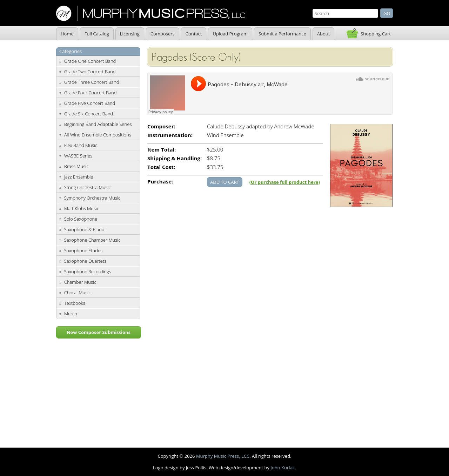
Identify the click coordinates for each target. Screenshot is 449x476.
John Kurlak (283, 468)
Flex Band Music (81, 145)
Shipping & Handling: (175, 158)
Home (67, 34)
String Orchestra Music (88, 187)
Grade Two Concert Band (90, 72)
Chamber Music (80, 282)
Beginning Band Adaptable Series (98, 124)
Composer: (161, 126)
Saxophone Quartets (85, 261)
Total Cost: (161, 167)
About (324, 34)
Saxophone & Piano (84, 229)
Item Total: (162, 150)
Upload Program (230, 34)
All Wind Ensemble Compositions (98, 135)
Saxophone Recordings (88, 271)
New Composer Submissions (99, 332)
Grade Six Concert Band (89, 114)
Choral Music (78, 293)
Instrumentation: (170, 135)
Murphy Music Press (151, 13)
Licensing (130, 34)
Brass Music (76, 166)
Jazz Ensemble (79, 177)
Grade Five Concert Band (90, 103)
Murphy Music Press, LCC (223, 456)
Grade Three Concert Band (92, 82)
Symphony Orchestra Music (92, 198)
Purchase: (160, 182)
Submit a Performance (282, 34)
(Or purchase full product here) (285, 182)
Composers (163, 34)
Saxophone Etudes (83, 250)
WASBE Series (78, 156)
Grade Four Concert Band (91, 93)
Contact (194, 34)
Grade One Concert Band (90, 61)
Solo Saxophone (81, 219)
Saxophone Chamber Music (92, 240)
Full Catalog (97, 34)
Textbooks (75, 303)
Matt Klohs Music (82, 208)
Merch (71, 314)
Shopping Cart (376, 34)
